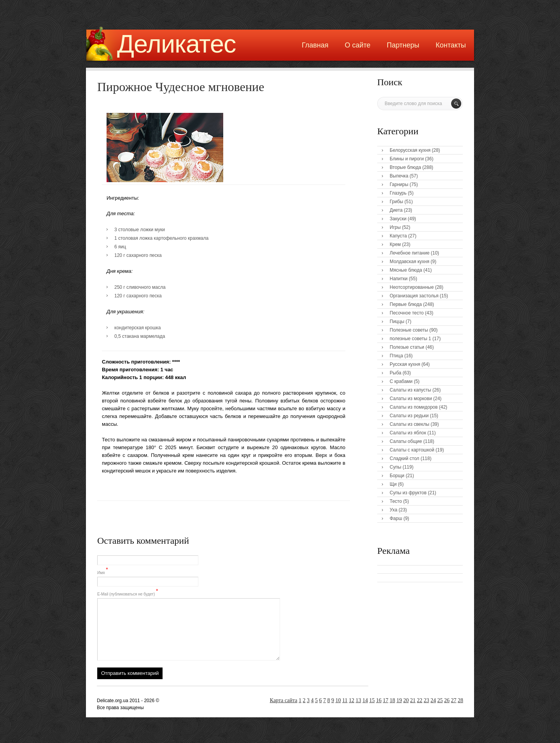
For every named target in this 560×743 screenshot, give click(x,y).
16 (379, 700)
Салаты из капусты (410, 390)
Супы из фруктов (408, 493)
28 (460, 700)
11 (345, 700)
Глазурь (398, 193)
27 (454, 700)
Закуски (398, 219)
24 (433, 700)
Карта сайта (284, 700)
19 (399, 700)
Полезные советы (409, 330)
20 (406, 700)
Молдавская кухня (409, 262)
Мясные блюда (406, 270)
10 (338, 700)
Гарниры (399, 184)
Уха (394, 510)
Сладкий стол (404, 458)
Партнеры (403, 45)
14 (365, 700)
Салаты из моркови (411, 399)
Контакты (451, 45)
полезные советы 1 (410, 339)
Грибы (396, 202)
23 (427, 700)
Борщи (397, 476)
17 (386, 700)
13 (359, 700)
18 (392, 700)
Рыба (395, 373)
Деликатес (177, 44)
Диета (396, 210)
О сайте (357, 45)
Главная (315, 45)
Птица (396, 356)
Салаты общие (406, 441)
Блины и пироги (407, 159)
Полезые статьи (407, 347)
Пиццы (397, 321)
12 (352, 700)
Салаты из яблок (408, 433)
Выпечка (399, 176)
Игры (395, 227)
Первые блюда (406, 304)
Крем (395, 244)
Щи (393, 484)
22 (420, 700)
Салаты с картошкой (412, 450)
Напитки (399, 279)
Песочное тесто (407, 313)
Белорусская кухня (410, 150)
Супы (395, 467)
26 (447, 700)
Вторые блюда (405, 167)
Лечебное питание (409, 253)
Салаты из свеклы (409, 424)
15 (372, 700)
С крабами (401, 381)
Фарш (396, 518)
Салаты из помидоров (414, 407)
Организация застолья (414, 296)
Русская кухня (405, 364)
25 (440, 700)
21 (413, 700)
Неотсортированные (412, 287)
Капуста (398, 236)
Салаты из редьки (409, 416)
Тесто (396, 501)
